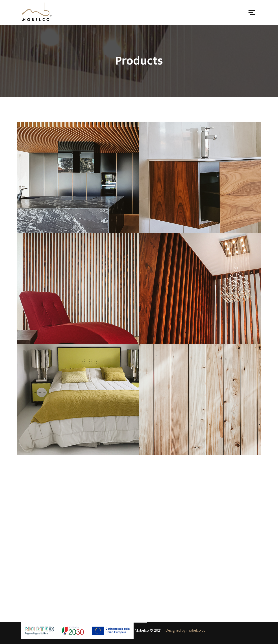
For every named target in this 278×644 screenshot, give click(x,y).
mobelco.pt (196, 630)
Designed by (176, 630)
